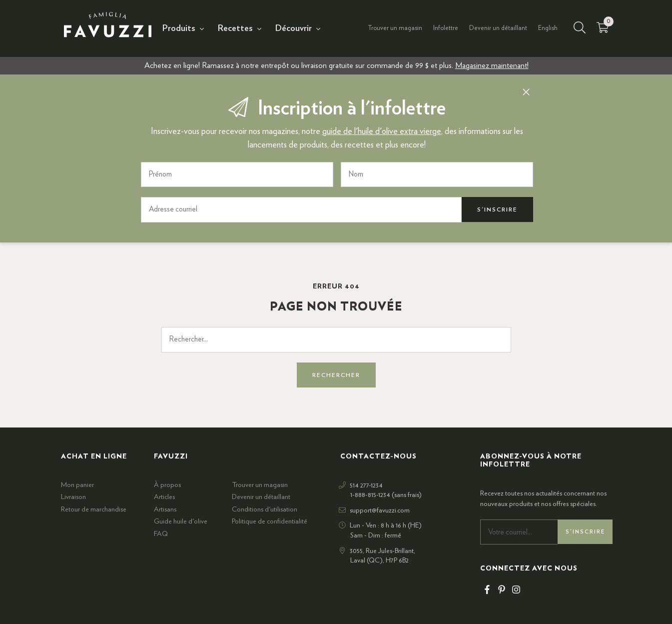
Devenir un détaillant (498, 28)
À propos (167, 484)
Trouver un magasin (395, 28)
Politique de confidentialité (270, 521)
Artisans (165, 509)
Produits (179, 28)
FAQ (161, 533)
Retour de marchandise (94, 509)
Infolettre (446, 28)
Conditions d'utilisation (265, 509)
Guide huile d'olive (181, 521)
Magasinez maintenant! (492, 65)
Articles (164, 496)
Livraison (73, 496)
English (548, 28)
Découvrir (294, 28)
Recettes (235, 28)
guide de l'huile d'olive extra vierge (382, 131)
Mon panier (77, 484)
